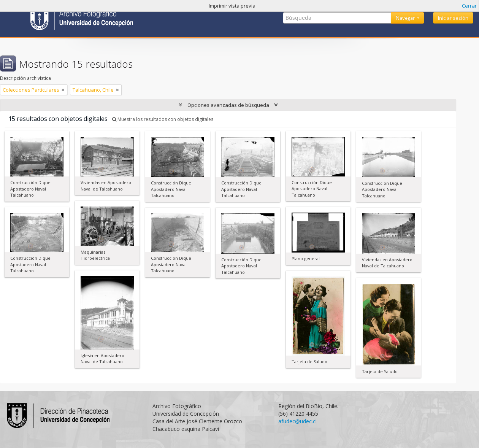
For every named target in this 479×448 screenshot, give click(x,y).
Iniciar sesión (453, 18)
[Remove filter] (63, 90)
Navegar (406, 18)
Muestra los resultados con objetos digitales (163, 119)
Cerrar (469, 6)
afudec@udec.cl (297, 421)
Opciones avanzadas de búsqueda (228, 105)
